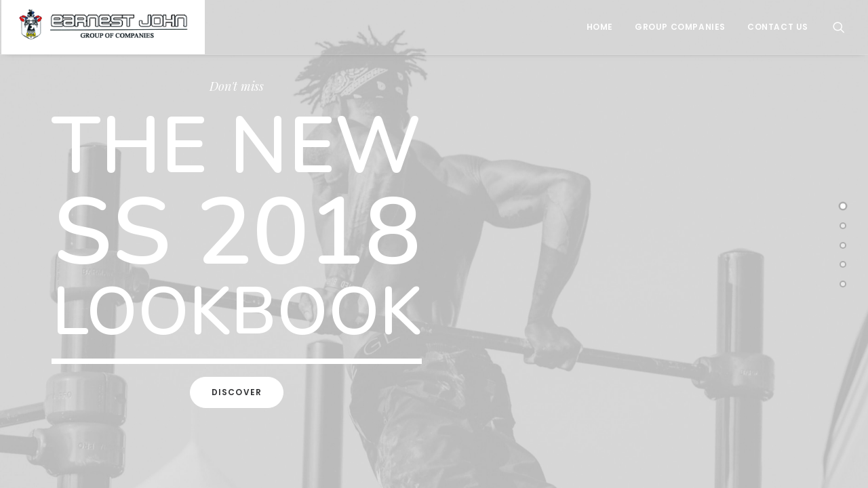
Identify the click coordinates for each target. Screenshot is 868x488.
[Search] (839, 27)
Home (600, 27)
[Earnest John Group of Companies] (103, 27)
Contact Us (778, 27)
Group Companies (680, 27)
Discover (237, 392)
